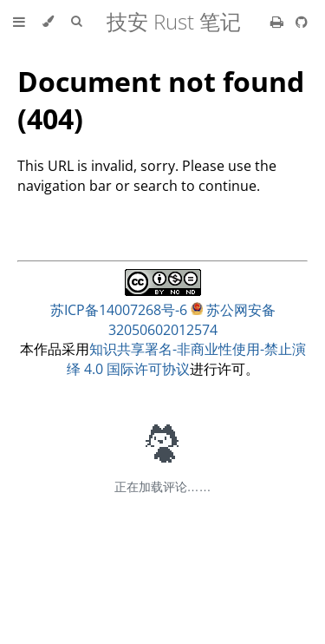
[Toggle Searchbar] (76, 22)
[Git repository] (302, 22)
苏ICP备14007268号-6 (119, 310)
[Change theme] (48, 22)
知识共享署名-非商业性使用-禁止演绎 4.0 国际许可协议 (186, 359)
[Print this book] (279, 22)
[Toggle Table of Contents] (19, 22)
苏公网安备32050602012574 (192, 320)
